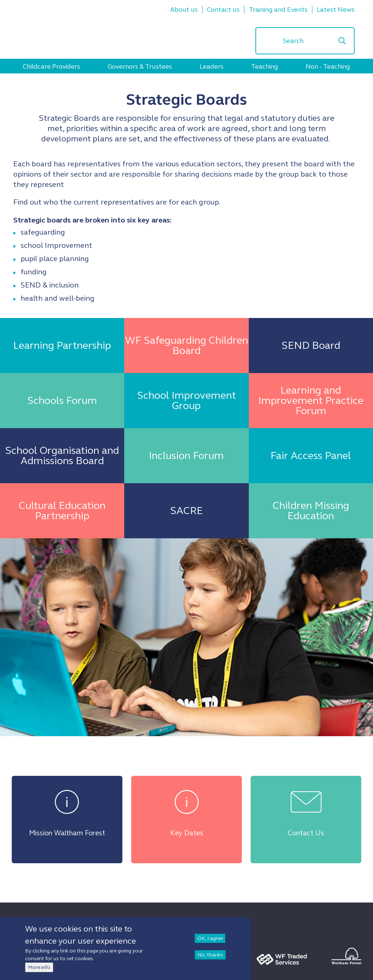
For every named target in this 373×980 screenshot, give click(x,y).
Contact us (223, 10)
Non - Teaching (328, 66)
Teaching (265, 66)
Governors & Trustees (140, 66)
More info (39, 967)
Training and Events (278, 10)
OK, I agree (210, 938)
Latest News (336, 10)
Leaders (211, 66)
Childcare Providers (51, 66)
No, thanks (210, 955)
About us (184, 10)
